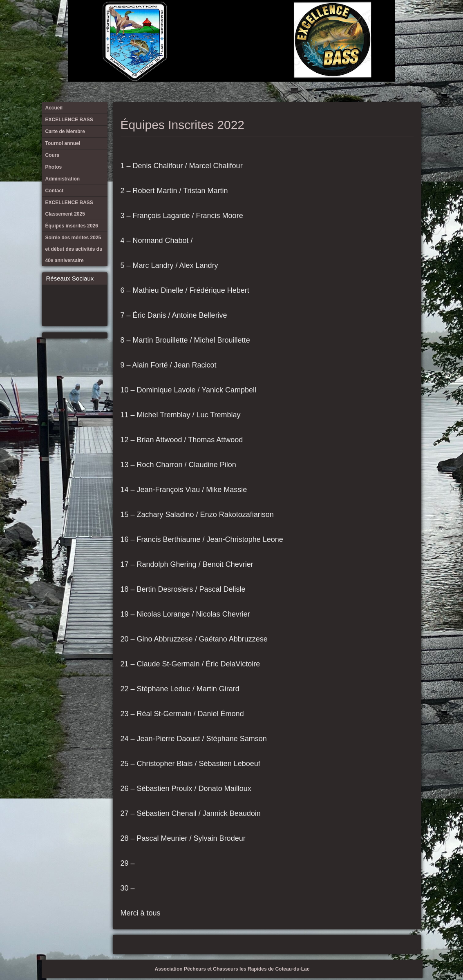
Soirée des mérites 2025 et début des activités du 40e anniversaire (413, 20)
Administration (359, 20)
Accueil (278, 20)
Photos (345, 20)
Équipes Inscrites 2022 (183, 125)
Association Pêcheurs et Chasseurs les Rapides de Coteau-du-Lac (232, 969)
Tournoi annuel (318, 20)
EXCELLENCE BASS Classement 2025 (386, 20)
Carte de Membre (305, 20)
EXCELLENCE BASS (291, 20)
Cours (332, 20)
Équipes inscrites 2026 (399, 20)
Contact (372, 20)
